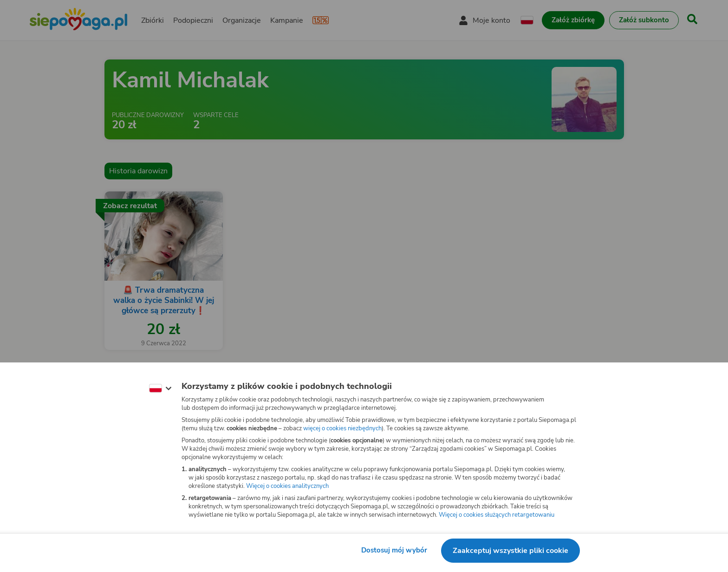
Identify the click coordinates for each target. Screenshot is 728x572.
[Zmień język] (160, 388)
